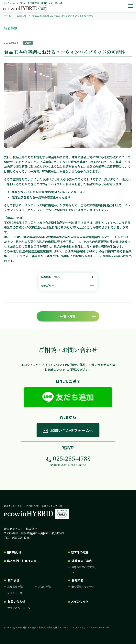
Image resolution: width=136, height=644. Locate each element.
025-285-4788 (72, 458)
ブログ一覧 (44, 587)
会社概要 (77, 580)
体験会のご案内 (82, 561)
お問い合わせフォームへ (72, 430)
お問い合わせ (16, 601)
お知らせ (13, 580)
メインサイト (80, 601)
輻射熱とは (14, 552)
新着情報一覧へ (50, 277)
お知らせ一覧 (15, 587)
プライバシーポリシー (20, 608)
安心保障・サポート (83, 587)
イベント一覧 (15, 593)
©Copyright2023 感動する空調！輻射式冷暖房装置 (57, 627)
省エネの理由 (80, 552)
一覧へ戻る (68, 316)
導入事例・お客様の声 (22, 561)
